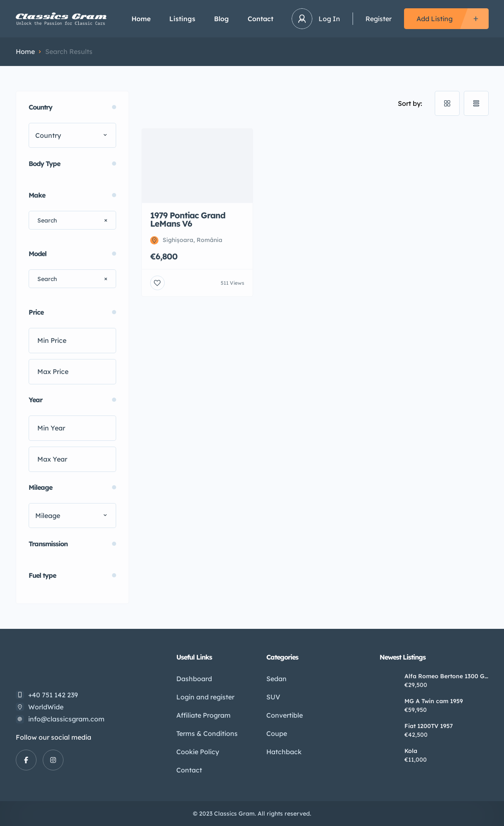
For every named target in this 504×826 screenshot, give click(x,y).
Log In (329, 19)
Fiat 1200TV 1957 (429, 726)
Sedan (276, 679)
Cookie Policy (198, 752)
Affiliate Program (203, 715)
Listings (182, 19)
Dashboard (194, 679)
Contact (261, 19)
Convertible (285, 715)
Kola (411, 751)
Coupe (277, 733)
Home (141, 19)
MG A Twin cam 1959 (434, 701)
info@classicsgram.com (66, 719)
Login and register (205, 697)
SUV (273, 697)
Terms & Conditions (207, 733)
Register (379, 19)
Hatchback (284, 752)
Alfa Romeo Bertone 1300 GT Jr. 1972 (446, 676)
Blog (222, 19)
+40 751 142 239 (53, 695)
